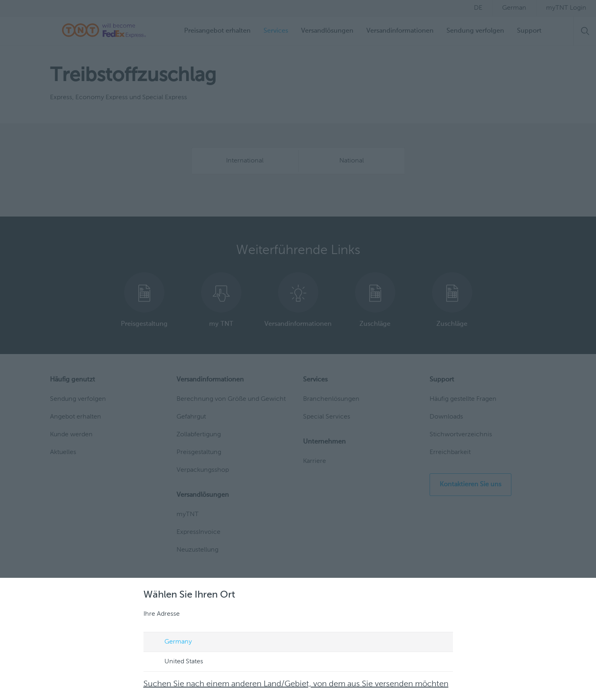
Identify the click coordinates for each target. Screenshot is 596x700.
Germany (170, 642)
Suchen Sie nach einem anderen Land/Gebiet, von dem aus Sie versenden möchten (296, 684)
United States (176, 662)
